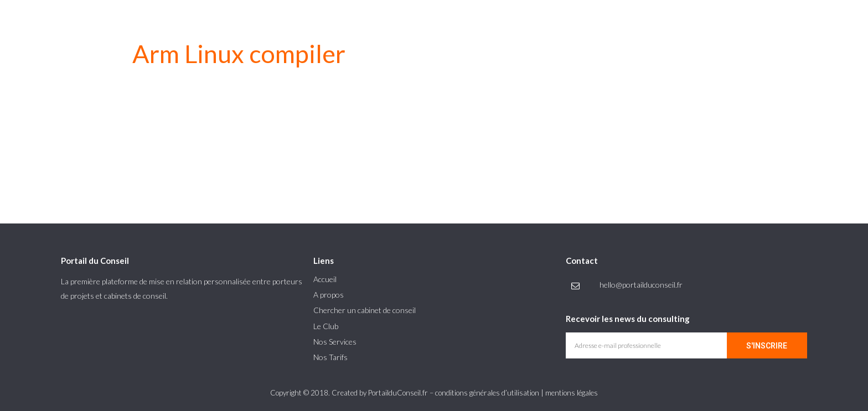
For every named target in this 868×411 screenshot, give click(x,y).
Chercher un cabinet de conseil (365, 310)
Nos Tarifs (330, 357)
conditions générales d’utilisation (487, 393)
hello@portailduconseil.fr (641, 285)
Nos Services (335, 342)
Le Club (326, 326)
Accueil (325, 279)
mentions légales (572, 393)
